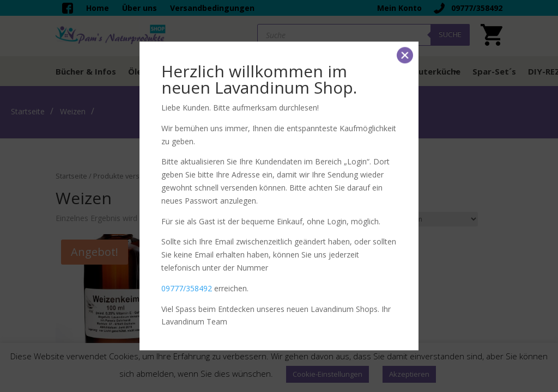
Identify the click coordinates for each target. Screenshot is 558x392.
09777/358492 (187, 288)
